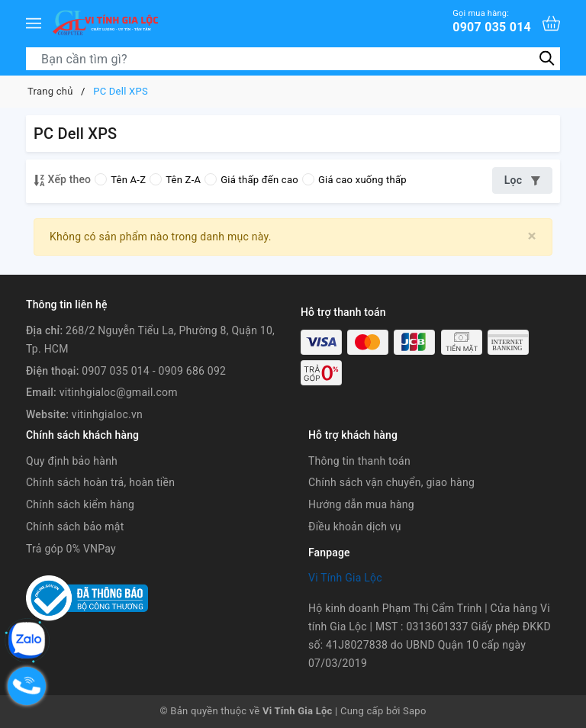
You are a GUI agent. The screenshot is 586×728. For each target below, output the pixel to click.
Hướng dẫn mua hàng (361, 504)
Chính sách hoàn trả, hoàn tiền (100, 482)
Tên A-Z (120, 180)
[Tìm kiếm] (547, 58)
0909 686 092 (193, 371)
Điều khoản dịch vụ (355, 527)
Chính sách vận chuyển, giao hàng (391, 482)
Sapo (415, 711)
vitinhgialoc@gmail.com (119, 392)
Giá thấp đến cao (251, 180)
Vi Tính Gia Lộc (345, 578)
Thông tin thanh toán (359, 461)
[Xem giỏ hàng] (551, 23)
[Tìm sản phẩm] (293, 59)
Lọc (522, 180)
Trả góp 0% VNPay (71, 549)
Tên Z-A (175, 180)
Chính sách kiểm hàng (80, 504)
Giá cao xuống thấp (354, 180)
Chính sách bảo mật (75, 527)
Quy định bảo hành (72, 461)
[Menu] (34, 23)
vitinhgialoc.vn (107, 414)
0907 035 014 (492, 21)
